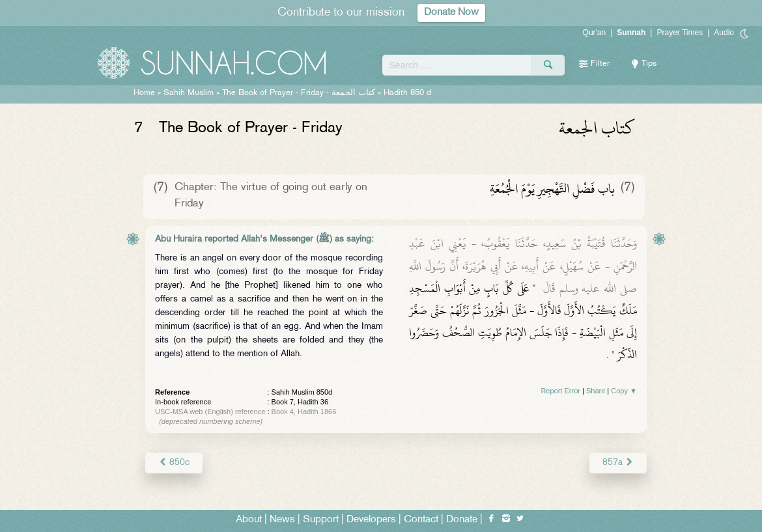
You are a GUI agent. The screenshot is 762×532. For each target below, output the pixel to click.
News (282, 520)
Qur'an (595, 33)
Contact (421, 520)
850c (174, 463)
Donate (462, 520)
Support (321, 520)
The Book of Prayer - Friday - (299, 93)
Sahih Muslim (189, 93)
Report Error (560, 391)
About (249, 520)
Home (144, 93)
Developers (371, 520)
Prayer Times (680, 33)
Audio (724, 33)
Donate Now (451, 13)
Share (596, 391)
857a (618, 463)
